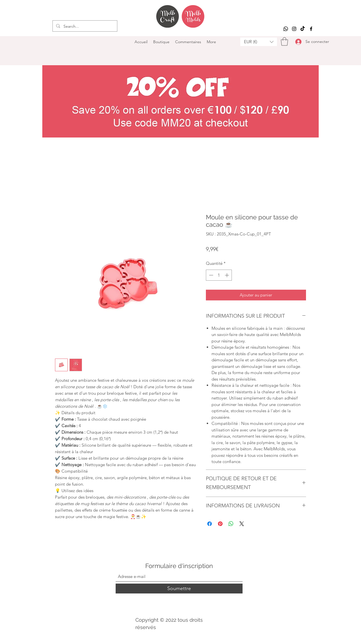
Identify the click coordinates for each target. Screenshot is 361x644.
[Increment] (227, 275)
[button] (259, 42)
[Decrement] (211, 275)
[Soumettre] (179, 589)
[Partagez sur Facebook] (210, 524)
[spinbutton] (219, 275)
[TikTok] (303, 29)
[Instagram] (294, 29)
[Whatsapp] (286, 29)
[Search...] (84, 26)
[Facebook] (311, 29)
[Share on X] (242, 524)
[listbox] (259, 42)
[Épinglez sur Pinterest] (220, 524)
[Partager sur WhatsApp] (231, 524)
